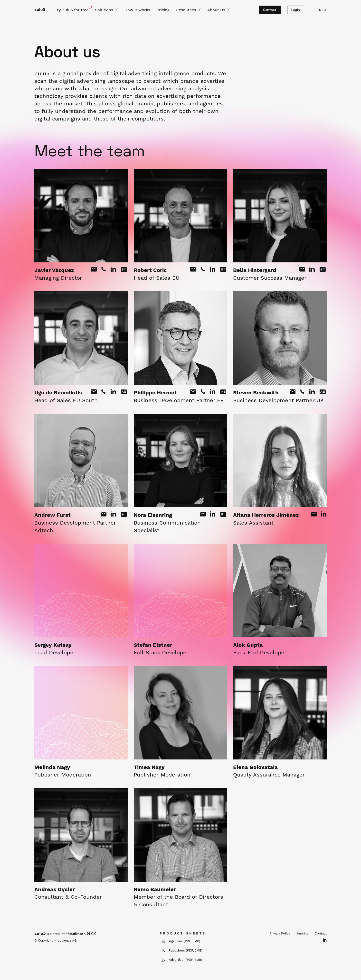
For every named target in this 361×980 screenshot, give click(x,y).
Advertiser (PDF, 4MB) (181, 960)
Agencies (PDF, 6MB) (180, 941)
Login (296, 10)
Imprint (302, 933)
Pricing (163, 10)
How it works (137, 10)
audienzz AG (67, 940)
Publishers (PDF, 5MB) (181, 950)
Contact (270, 10)
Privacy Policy (280, 933)
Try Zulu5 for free (72, 10)
